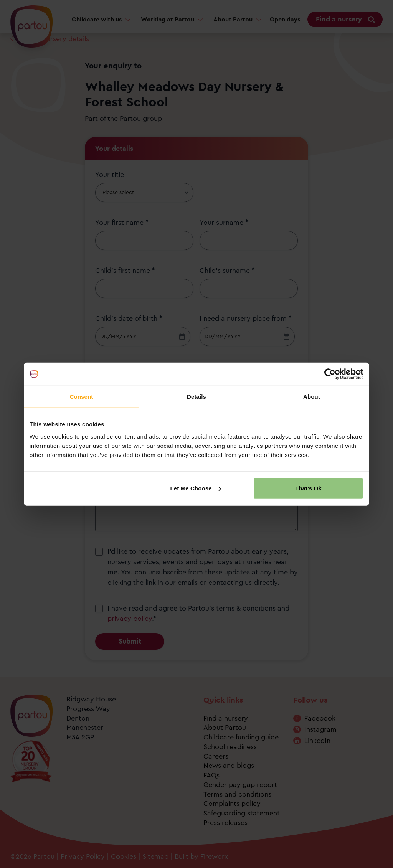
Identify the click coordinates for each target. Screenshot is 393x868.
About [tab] (312, 397)
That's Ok (308, 488)
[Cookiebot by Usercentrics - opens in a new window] (330, 374)
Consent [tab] (82, 397)
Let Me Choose (196, 488)
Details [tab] (196, 397)
